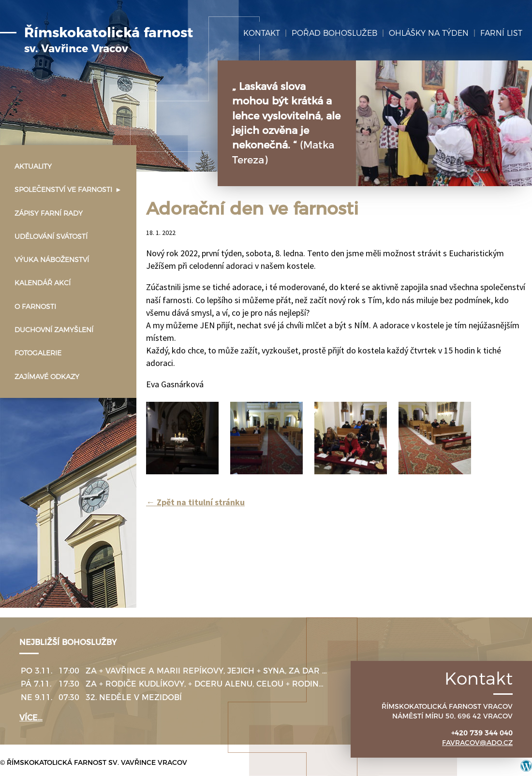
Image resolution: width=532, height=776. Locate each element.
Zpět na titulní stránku (195, 502)
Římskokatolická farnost (109, 40)
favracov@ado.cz (477, 743)
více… (31, 718)
